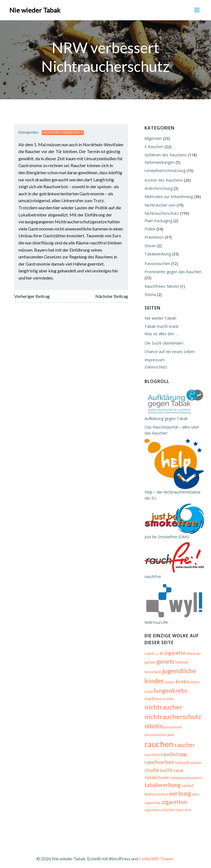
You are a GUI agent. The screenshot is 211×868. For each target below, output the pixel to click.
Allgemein (153, 138)
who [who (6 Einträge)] (195, 790)
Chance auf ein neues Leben (169, 351)
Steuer (150, 245)
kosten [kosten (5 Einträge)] (169, 685)
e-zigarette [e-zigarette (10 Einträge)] (172, 656)
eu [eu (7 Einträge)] (198, 656)
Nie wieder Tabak (35, 9)
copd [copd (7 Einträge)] (148, 656)
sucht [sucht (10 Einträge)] (166, 766)
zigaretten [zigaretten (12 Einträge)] (173, 797)
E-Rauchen (153, 146)
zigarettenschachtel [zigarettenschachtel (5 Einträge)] (159, 806)
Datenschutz (155, 366)
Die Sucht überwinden (163, 343)
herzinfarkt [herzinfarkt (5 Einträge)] (152, 675)
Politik (149, 228)
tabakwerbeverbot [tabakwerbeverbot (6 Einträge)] (186, 773)
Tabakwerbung (157, 253)
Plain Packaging (158, 220)
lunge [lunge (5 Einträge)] (148, 694)
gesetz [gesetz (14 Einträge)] (165, 664)
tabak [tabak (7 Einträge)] (178, 766)
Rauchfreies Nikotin (161, 286)
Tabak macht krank (161, 326)
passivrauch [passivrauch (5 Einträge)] (172, 730)
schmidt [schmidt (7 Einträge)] (181, 758)
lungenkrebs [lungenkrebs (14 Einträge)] (170, 693)
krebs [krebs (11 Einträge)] (182, 684)
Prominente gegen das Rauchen (172, 271)
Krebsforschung (158, 188)
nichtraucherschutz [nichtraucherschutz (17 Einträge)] (172, 719)
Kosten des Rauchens (163, 180)
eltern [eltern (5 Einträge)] (190, 656)
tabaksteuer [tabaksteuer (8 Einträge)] (156, 773)
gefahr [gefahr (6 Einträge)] (150, 665)
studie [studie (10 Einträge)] (151, 766)
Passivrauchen (157, 263)
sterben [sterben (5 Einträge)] (195, 759)
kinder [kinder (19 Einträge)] (154, 683)
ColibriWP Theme (156, 853)
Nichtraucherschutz (63, 132)
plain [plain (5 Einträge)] (148, 741)
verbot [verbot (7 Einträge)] (187, 781)
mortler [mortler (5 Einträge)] (168, 702)
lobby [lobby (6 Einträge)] (194, 685)
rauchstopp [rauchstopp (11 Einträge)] (173, 750)
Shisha (150, 294)
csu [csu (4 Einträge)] (156, 656)
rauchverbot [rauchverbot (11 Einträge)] (159, 758)
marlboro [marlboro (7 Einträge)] (153, 701)
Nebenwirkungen (159, 162)
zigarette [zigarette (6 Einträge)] (152, 798)
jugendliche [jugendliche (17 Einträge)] (179, 673)
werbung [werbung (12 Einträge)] (179, 789)
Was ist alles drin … (161, 333)
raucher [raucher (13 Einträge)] (192, 740)
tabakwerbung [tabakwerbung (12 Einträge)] (162, 781)
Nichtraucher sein (159, 205)
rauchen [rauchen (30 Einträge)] (166, 739)
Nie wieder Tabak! (160, 318)
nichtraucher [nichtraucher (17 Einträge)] (163, 710)
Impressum (154, 359)
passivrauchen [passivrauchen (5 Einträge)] (193, 730)
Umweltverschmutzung (164, 170)
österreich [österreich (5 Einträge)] (183, 806)
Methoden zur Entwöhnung (168, 196)
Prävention (154, 237)
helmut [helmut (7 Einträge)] (181, 665)
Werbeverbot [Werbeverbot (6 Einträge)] (156, 790)
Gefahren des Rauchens (165, 154)
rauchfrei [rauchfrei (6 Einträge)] (152, 750)
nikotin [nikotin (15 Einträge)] (153, 729)
